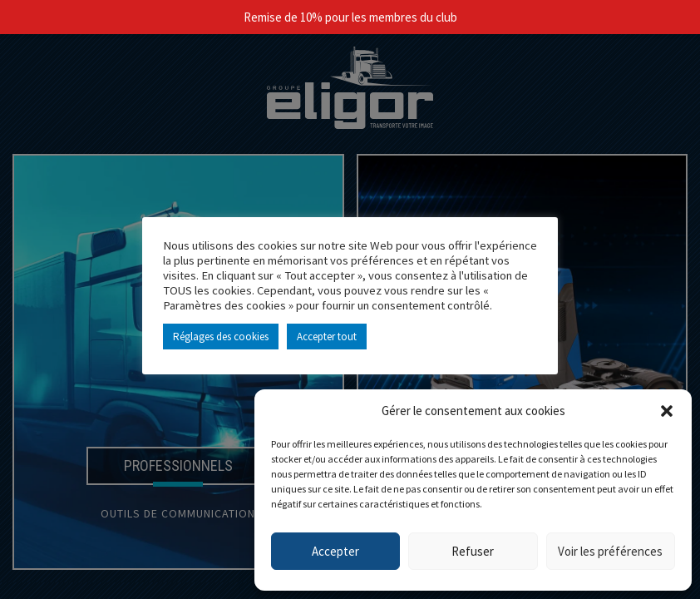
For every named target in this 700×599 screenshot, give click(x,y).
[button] (667, 411)
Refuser (473, 551)
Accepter (335, 551)
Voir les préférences (610, 551)
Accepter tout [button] (327, 337)
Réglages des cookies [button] (221, 337)
